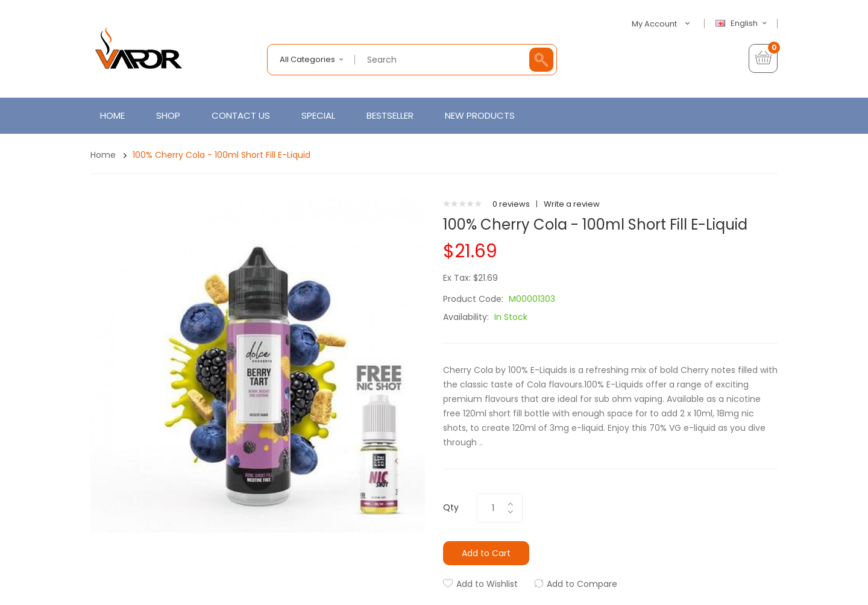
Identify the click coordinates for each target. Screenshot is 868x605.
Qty (451, 507)
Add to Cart (486, 553)
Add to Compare (582, 584)
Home (103, 155)
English (743, 24)
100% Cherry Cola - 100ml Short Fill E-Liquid (222, 155)
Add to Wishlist (487, 584)
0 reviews (511, 204)
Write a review (572, 204)
